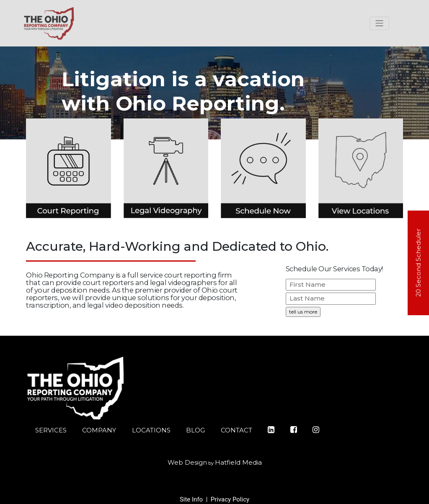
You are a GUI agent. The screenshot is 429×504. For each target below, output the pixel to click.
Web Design (187, 462)
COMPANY (99, 430)
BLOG (195, 430)
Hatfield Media (238, 462)
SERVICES (51, 430)
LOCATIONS (151, 430)
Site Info (191, 499)
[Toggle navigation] (379, 23)
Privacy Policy (230, 499)
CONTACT (236, 430)
